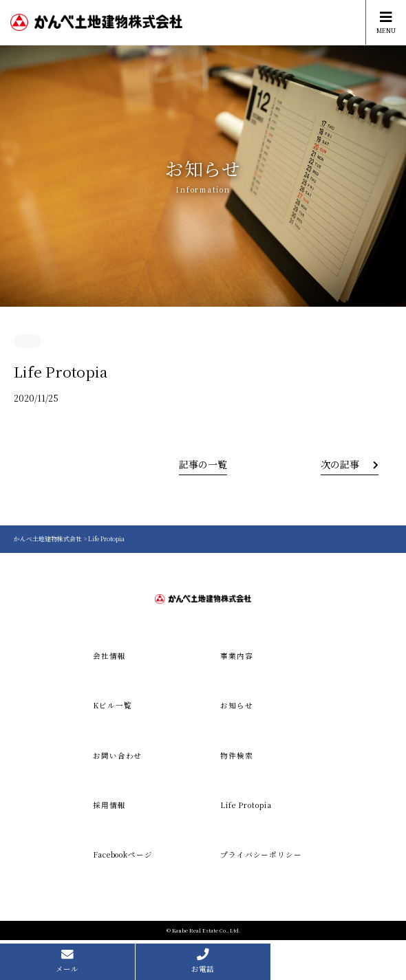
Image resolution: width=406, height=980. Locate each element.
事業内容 (237, 656)
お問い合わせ (117, 755)
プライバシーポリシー (261, 854)
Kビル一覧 (112, 705)
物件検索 (237, 755)
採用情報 (109, 805)
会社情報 (109, 656)
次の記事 (340, 464)
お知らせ (237, 705)
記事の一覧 (203, 464)
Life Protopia (246, 805)
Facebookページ (123, 854)
